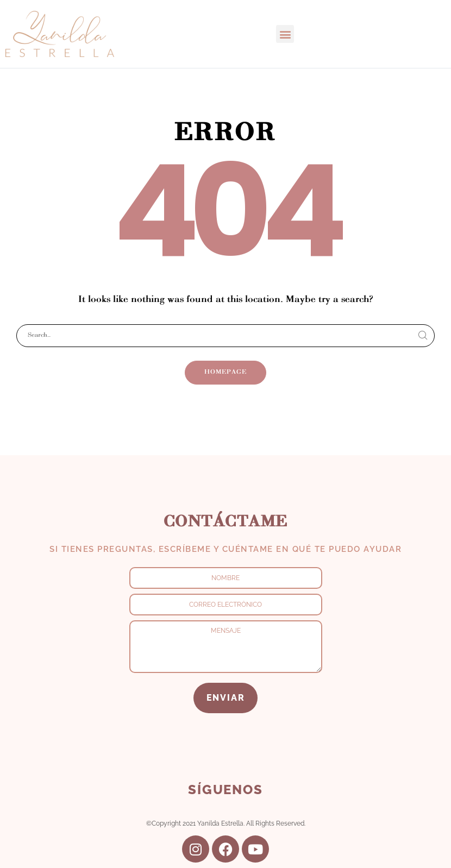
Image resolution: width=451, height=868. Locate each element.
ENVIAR (226, 698)
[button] (285, 34)
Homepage (225, 372)
